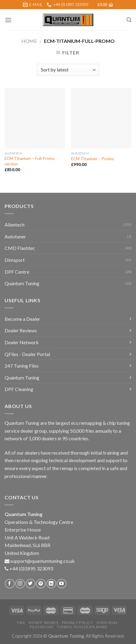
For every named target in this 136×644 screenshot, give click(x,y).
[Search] (129, 20)
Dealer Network (22, 342)
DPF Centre (17, 272)
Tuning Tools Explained (82, 627)
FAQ (21, 623)
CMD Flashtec (20, 248)
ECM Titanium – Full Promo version (30, 161)
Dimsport (15, 260)
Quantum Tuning (22, 283)
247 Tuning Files (22, 366)
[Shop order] (68, 70)
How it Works (43, 623)
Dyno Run (107, 623)
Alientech (14, 225)
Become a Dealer (22, 319)
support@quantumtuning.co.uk (43, 561)
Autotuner (15, 236)
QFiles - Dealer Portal (27, 354)
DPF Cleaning (19, 389)
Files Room (41, 627)
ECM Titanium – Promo (93, 159)
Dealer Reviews (21, 330)
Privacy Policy (77, 623)
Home (29, 41)
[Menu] (8, 20)
